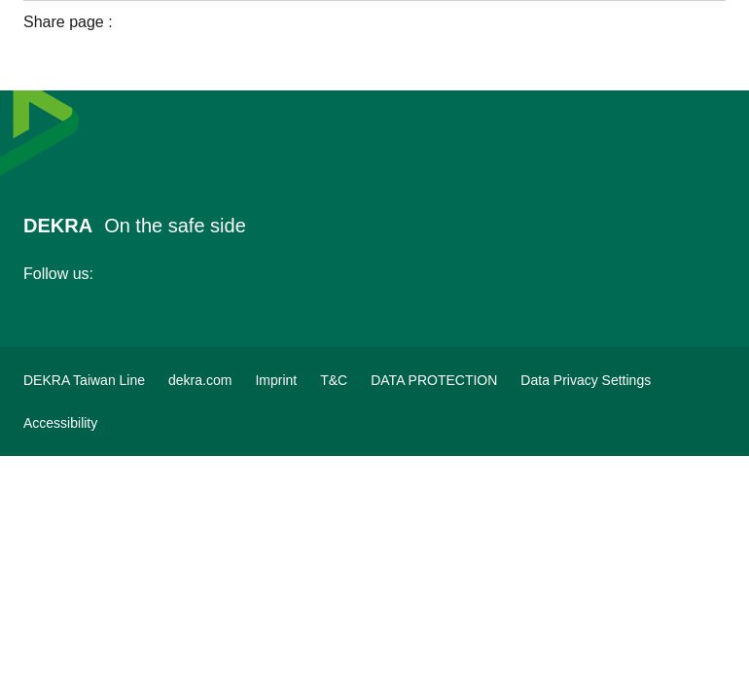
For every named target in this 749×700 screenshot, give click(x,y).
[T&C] (334, 380)
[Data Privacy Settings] (586, 380)
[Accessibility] (60, 423)
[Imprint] (276, 380)
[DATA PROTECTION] (434, 380)
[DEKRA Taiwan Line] (84, 380)
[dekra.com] (200, 380)
